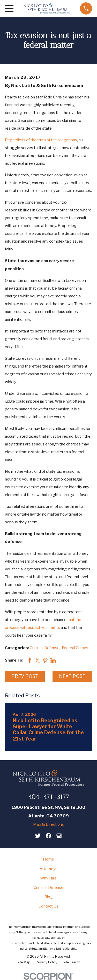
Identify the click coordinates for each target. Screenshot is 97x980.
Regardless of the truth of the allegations (41, 140)
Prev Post (25, 676)
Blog (48, 897)
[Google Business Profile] (59, 836)
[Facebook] (48, 836)
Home (48, 859)
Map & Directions (48, 824)
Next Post (72, 676)
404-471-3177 (48, 797)
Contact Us (48, 906)
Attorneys (48, 869)
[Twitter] (38, 836)
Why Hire (48, 878)
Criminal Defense (45, 648)
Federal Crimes (75, 648)
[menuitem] (24, 962)
